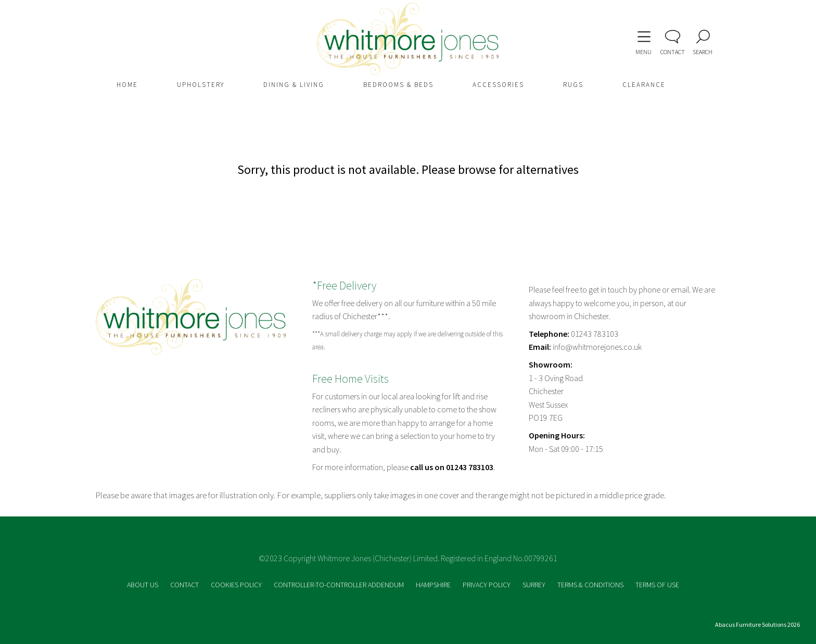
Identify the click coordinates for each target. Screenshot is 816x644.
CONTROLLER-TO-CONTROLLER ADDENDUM (340, 585)
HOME (127, 85)
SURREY (535, 585)
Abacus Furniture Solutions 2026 (757, 624)
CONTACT (185, 585)
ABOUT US (143, 585)
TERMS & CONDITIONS (591, 585)
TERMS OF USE (657, 585)
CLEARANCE (644, 85)
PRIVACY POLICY (487, 585)
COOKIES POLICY (237, 585)
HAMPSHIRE (434, 585)
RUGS (573, 85)
